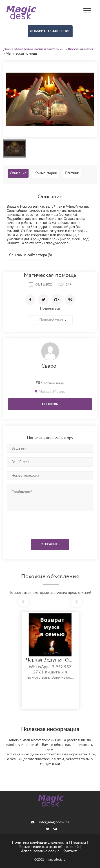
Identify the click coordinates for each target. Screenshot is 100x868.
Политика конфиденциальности (40, 842)
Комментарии (46, 173)
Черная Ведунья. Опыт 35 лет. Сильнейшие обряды (50, 660)
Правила (79, 842)
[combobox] (50, 320)
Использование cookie (40, 851)
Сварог (50, 366)
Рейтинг (72, 173)
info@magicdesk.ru (50, 822)
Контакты (71, 851)
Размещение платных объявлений (49, 847)
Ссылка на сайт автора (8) (30, 255)
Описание (18, 173)
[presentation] (34, 524)
